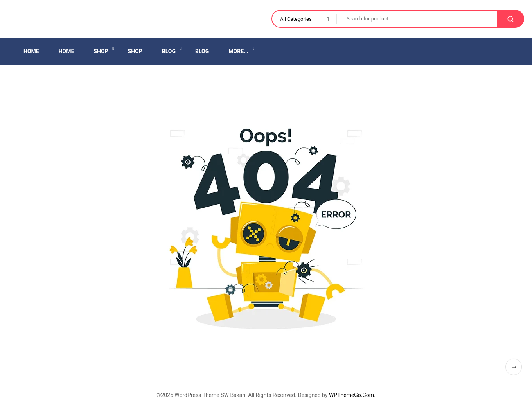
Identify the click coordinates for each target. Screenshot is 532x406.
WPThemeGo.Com (351, 395)
